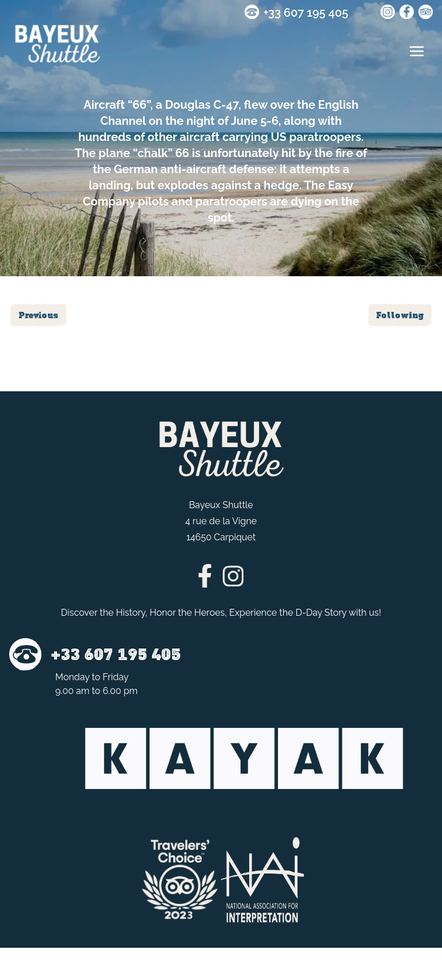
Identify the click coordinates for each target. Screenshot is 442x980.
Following (400, 315)
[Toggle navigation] (417, 51)
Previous (38, 315)
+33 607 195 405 (306, 13)
